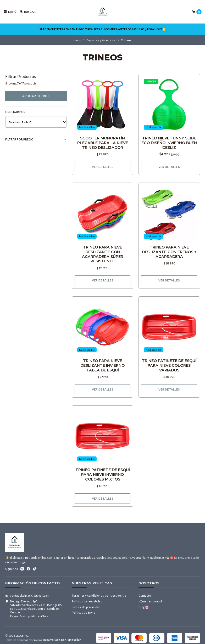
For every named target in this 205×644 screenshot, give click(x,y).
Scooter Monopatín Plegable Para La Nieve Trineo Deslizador (103, 143)
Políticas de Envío (83, 612)
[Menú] (10, 12)
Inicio (77, 40)
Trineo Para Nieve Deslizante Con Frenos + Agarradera (169, 253)
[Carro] (197, 12)
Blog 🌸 (144, 607)
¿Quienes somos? (150, 601)
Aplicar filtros (36, 96)
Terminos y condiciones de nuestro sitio (99, 595)
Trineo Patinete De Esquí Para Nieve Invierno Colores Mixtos (103, 476)
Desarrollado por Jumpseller (62, 640)
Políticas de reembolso (87, 601)
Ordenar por (15, 112)
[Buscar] (27, 12)
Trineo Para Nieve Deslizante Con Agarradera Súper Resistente (103, 256)
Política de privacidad (86, 607)
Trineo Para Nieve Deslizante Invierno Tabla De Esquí (103, 367)
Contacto (145, 595)
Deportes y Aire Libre (101, 40)
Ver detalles (103, 167)
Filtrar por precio (36, 140)
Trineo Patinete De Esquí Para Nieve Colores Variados (169, 367)
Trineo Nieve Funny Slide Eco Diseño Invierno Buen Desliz (169, 143)
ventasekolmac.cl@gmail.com (27, 595)
